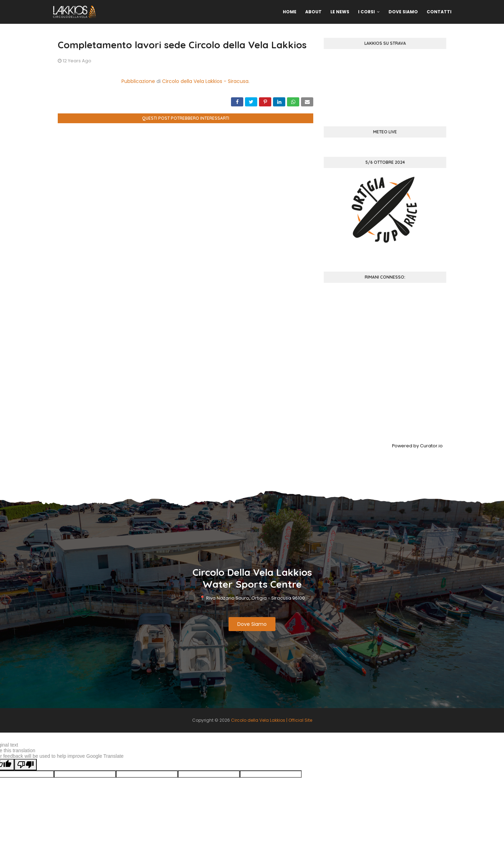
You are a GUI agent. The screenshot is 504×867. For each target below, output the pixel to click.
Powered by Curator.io (417, 446)
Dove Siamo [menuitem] (403, 12)
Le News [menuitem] (340, 12)
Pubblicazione (138, 81)
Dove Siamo (252, 624)
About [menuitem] (313, 12)
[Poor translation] (26, 765)
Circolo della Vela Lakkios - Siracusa (205, 81)
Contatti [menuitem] (439, 12)
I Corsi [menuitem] (366, 12)
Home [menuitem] (290, 12)
